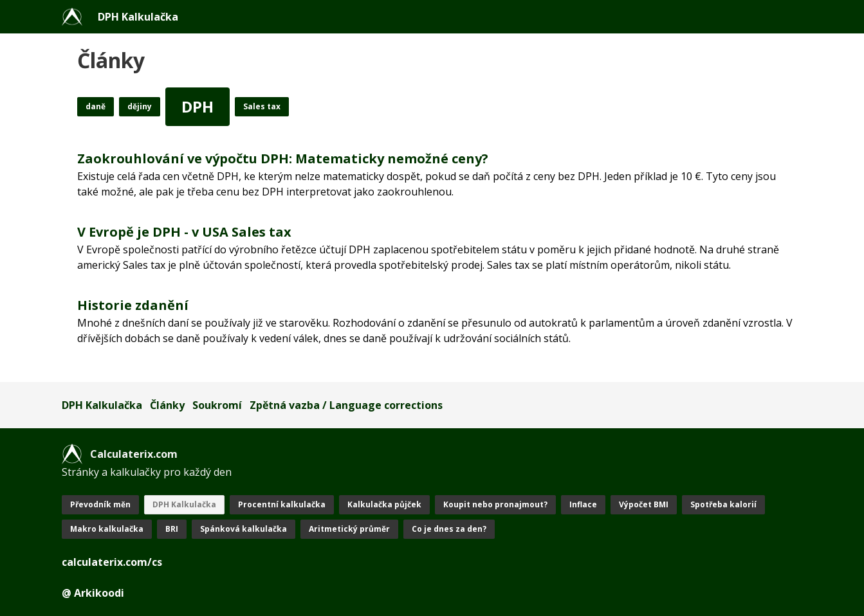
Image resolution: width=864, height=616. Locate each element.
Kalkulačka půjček (384, 504)
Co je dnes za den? (449, 529)
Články (167, 405)
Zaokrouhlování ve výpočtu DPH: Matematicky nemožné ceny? (283, 159)
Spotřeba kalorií (723, 504)
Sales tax (262, 106)
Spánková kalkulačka (244, 529)
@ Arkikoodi (93, 593)
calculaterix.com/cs (112, 562)
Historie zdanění (133, 305)
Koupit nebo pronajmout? (495, 504)
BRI (172, 529)
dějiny (140, 106)
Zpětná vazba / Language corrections (346, 405)
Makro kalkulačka (107, 529)
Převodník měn (100, 504)
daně (96, 106)
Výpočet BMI (644, 504)
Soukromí (217, 405)
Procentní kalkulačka (282, 504)
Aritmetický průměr (349, 529)
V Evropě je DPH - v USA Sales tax (184, 232)
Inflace (583, 504)
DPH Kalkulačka (138, 17)
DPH (198, 106)
